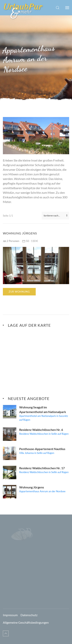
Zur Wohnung (19, 292)
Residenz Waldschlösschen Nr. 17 (42, 468)
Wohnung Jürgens (20, 233)
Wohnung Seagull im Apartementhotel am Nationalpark (43, 409)
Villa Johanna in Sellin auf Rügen (37, 453)
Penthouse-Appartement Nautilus (42, 449)
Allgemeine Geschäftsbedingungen (26, 622)
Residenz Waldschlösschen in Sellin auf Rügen (44, 434)
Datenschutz (29, 615)
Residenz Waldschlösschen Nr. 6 (41, 430)
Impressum (10, 615)
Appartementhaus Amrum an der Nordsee (42, 491)
